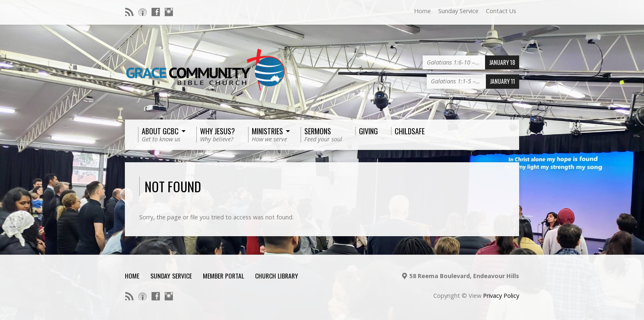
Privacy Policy (501, 296)
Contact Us (501, 11)
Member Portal (223, 276)
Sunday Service (458, 11)
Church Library (277, 276)
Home (422, 11)
